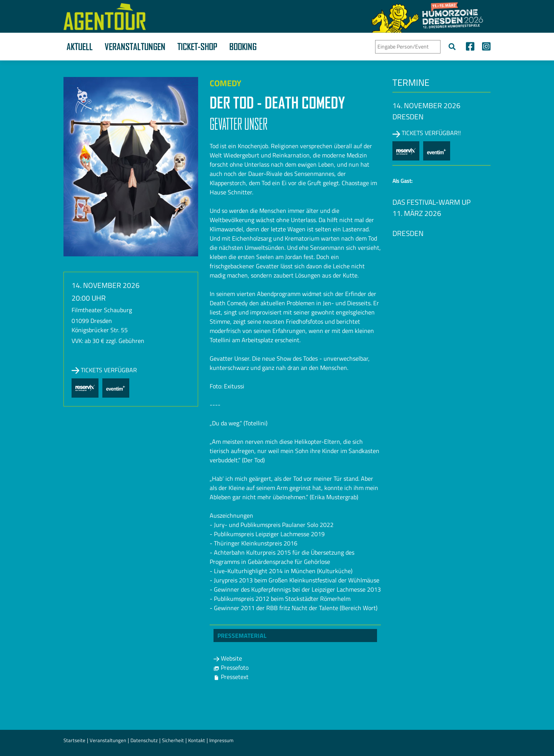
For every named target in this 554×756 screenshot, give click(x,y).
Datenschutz (144, 740)
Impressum (221, 740)
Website (228, 658)
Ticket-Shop (197, 47)
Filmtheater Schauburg (102, 310)
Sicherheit (173, 740)
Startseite (74, 740)
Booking (243, 47)
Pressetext (231, 677)
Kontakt (197, 740)
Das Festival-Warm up (431, 202)
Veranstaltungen (135, 47)
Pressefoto (231, 667)
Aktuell (80, 47)
